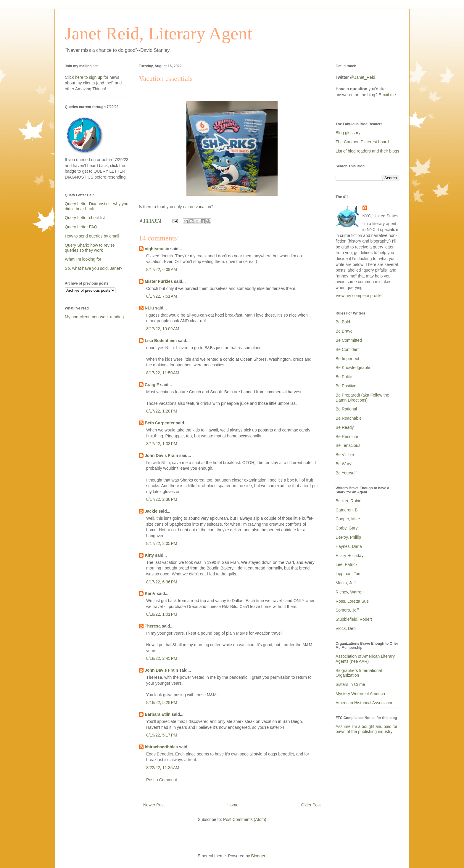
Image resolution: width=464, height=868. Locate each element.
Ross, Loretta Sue (352, 601)
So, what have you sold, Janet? (94, 268)
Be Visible (345, 455)
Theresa (153, 626)
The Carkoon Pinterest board (362, 142)
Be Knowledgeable (353, 368)
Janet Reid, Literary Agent (158, 33)
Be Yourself (346, 473)
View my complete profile (359, 296)
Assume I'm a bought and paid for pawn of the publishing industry (366, 729)
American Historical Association (364, 703)
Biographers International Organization (359, 673)
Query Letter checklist (85, 218)
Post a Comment (162, 780)
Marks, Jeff (346, 583)
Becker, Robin (348, 501)
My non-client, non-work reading (94, 317)
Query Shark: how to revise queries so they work (90, 248)
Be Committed (349, 340)
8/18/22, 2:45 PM (162, 658)
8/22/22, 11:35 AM (163, 768)
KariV (150, 593)
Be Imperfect (347, 359)
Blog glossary (348, 133)
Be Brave (344, 331)
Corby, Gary (347, 528)
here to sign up (89, 77)
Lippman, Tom (349, 574)
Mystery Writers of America (360, 694)
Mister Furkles (159, 281)
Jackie (151, 511)
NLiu (149, 308)
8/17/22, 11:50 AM (163, 373)
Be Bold (343, 322)
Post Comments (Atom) (245, 819)
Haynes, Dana (349, 546)
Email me (387, 95)
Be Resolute (347, 437)
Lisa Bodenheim (161, 341)
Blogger (258, 856)
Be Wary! (344, 464)
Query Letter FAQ (81, 227)
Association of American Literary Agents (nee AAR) (365, 659)
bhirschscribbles (161, 747)
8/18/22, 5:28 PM (162, 702)
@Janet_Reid (363, 77)
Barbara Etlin (158, 714)
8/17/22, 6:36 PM (162, 582)
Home (233, 805)
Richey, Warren (350, 592)
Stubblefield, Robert (354, 619)
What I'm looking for (83, 259)
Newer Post (154, 805)
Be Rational (346, 409)
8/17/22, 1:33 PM (162, 444)
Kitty (149, 555)
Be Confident (348, 349)
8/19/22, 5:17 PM (162, 735)
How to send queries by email (92, 236)
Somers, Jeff (347, 610)
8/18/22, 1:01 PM (162, 614)
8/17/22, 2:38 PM (162, 499)
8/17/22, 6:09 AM (162, 269)
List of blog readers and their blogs (367, 151)
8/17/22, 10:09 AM (163, 329)
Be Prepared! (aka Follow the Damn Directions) (362, 398)
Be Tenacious (348, 445)
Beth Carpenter (160, 423)
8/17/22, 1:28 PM (162, 411)
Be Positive (346, 386)
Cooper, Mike (348, 519)
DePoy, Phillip (348, 537)
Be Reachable (349, 418)
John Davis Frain (161, 455)
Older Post (311, 805)
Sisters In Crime (350, 684)
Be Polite (344, 377)
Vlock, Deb (346, 628)
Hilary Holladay (349, 556)
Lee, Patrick (347, 564)
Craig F (152, 385)
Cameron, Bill (348, 510)
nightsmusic (157, 249)
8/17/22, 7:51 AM (162, 296)
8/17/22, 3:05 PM (162, 543)
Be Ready (345, 427)
